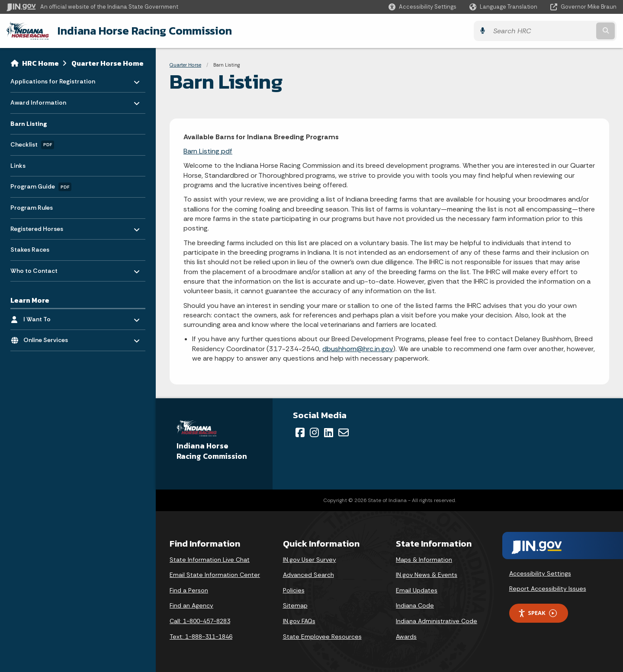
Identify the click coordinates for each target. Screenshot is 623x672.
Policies (294, 590)
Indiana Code (415, 605)
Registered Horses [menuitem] (37, 226)
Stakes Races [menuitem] (30, 250)
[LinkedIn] (329, 432)
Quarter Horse (185, 65)
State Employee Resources (322, 637)
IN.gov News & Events (427, 575)
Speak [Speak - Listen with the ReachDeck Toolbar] (537, 613)
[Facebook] (300, 432)
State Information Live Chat (210, 560)
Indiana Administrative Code (437, 621)
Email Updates (417, 590)
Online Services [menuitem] (49, 338)
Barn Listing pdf (208, 151)
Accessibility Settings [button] (540, 573)
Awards (406, 637)
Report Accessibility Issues (548, 589)
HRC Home (40, 63)
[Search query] (542, 31)
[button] (422, 7)
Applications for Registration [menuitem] (53, 79)
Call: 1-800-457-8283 (200, 621)
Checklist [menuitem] (32, 145)
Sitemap (295, 605)
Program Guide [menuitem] (41, 187)
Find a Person (189, 590)
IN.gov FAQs (299, 621)
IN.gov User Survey (310, 560)
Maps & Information (424, 560)
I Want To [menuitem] (49, 317)
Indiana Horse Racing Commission (145, 31)
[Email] (344, 432)
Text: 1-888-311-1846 (201, 637)
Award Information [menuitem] (38, 101)
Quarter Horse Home (108, 63)
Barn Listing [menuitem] (29, 124)
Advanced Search (308, 575)
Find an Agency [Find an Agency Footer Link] (191, 605)
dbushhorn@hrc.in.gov (358, 349)
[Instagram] (314, 432)
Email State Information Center (215, 575)
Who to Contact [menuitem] (36, 268)
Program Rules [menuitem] (32, 208)
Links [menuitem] (18, 166)
